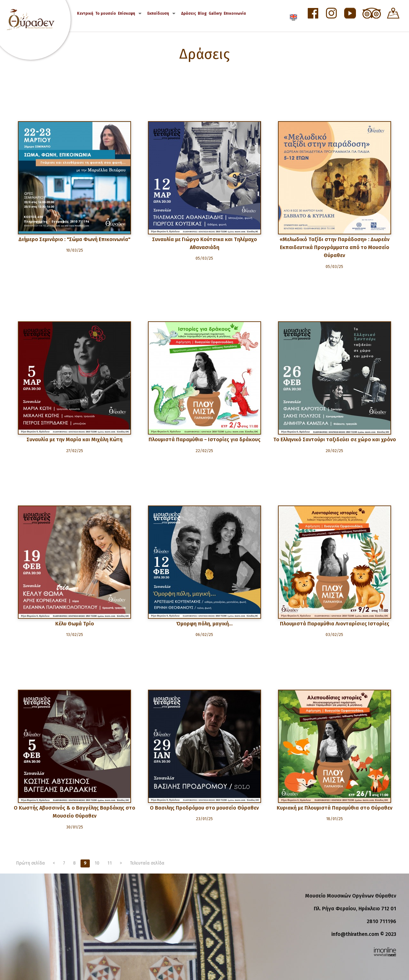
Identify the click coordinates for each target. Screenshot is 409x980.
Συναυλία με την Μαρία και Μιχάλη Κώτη (74, 439)
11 (110, 863)
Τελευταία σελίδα (147, 863)
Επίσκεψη (127, 13)
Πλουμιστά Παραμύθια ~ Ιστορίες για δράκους (204, 439)
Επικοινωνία (235, 13)
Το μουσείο (106, 13)
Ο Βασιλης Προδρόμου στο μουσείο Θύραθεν (204, 808)
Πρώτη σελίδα (30, 863)
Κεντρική (85, 13)
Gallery (215, 13)
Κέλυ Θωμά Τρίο (75, 624)
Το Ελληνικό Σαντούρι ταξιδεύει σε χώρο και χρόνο (335, 439)
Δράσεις (189, 13)
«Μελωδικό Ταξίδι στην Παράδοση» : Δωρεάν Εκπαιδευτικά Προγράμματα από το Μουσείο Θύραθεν (335, 247)
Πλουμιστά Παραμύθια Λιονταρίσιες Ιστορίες (335, 624)
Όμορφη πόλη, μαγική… (204, 624)
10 (97, 863)
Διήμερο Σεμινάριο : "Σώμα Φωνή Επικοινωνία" (74, 239)
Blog (202, 13)
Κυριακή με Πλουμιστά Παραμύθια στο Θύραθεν (335, 808)
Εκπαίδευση (158, 13)
